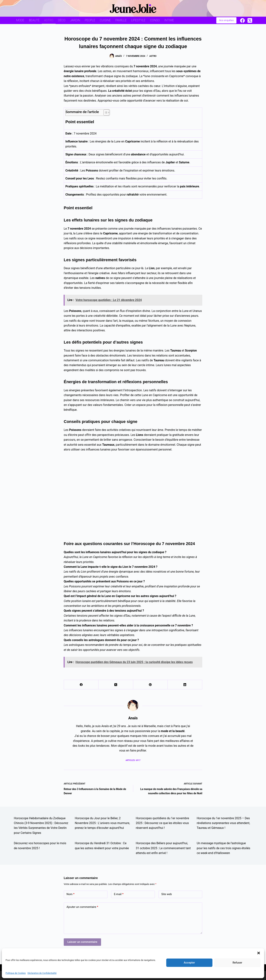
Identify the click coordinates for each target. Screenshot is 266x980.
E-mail (119, 894)
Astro (49, 20)
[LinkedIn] (185, 685)
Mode (20, 20)
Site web (167, 894)
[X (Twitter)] (250, 20)
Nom (70, 894)
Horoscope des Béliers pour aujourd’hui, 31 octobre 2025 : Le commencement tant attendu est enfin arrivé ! (163, 848)
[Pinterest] (150, 685)
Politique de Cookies (16, 973)
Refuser (237, 963)
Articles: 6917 (133, 760)
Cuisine (105, 20)
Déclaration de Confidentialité (42, 973)
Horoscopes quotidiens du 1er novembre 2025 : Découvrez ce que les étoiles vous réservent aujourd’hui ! (162, 823)
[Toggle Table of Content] (105, 112)
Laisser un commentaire (82, 942)
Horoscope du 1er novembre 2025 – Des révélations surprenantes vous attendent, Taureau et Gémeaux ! (223, 823)
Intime (169, 20)
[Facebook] (242, 20)
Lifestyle (138, 20)
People (90, 20)
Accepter (189, 963)
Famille (121, 20)
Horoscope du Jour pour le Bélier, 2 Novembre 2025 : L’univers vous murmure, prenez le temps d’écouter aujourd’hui (102, 823)
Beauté (34, 20)
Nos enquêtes (226, 20)
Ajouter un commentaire (82, 907)
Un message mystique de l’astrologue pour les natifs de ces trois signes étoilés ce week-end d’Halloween (224, 848)
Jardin (75, 20)
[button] (259, 953)
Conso (155, 20)
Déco (62, 20)
